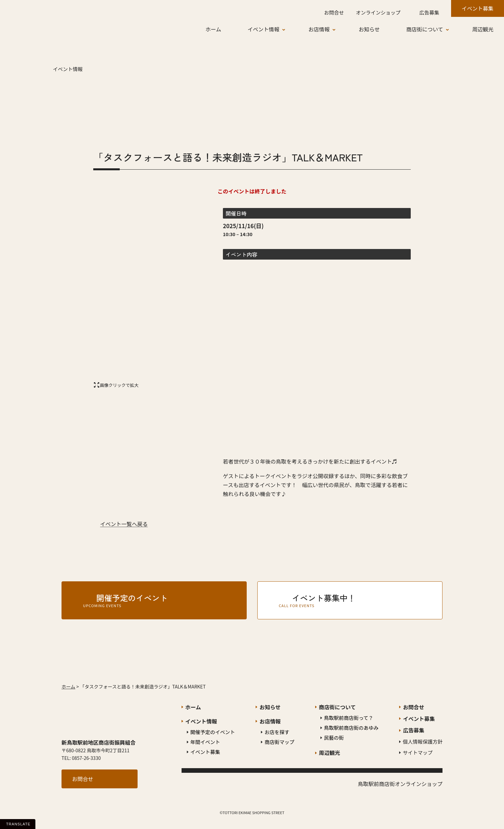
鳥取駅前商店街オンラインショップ (400, 784)
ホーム (68, 686)
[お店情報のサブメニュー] (339, 29)
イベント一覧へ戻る (124, 524)
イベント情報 (68, 69)
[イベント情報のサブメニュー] (289, 29)
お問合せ (83, 779)
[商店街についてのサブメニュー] (452, 29)
